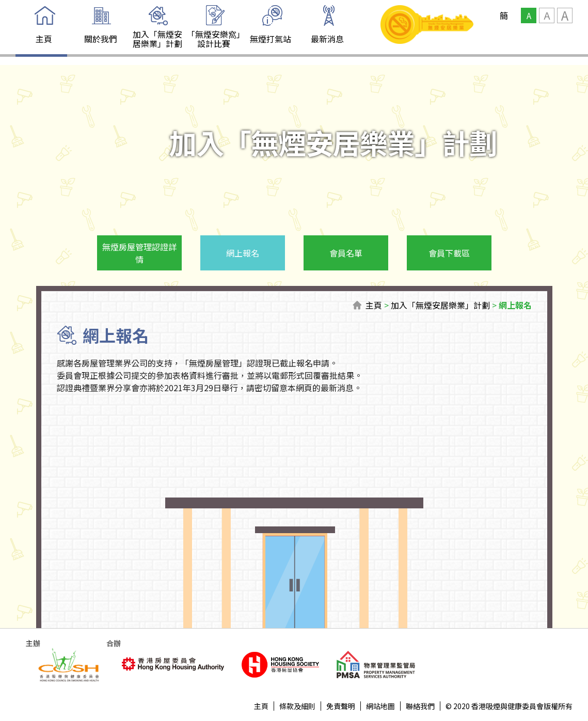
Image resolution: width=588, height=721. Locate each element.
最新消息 (327, 39)
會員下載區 (449, 253)
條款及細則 (297, 706)
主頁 (44, 39)
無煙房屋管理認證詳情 (139, 253)
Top (545, 678)
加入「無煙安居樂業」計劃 (157, 39)
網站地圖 (380, 706)
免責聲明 (341, 706)
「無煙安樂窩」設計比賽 (214, 39)
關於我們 (101, 39)
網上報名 (243, 253)
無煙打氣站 (271, 39)
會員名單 (346, 253)
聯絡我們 (420, 706)
